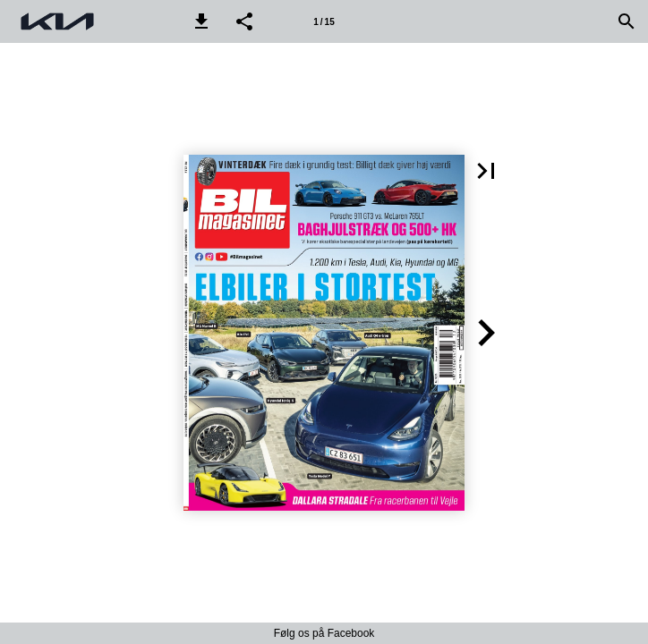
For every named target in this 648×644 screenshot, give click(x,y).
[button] (201, 21)
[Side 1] (324, 21)
